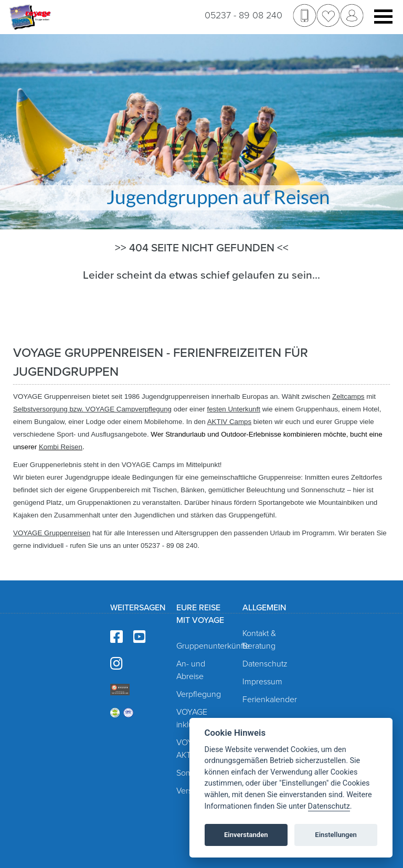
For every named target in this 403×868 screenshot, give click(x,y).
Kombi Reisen (61, 447)
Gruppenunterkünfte (213, 646)
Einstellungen (336, 835)
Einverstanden (246, 835)
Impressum (262, 682)
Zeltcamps (348, 396)
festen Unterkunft (234, 409)
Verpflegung (199, 694)
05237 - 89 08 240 (243, 15)
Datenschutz (265, 664)
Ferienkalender (270, 700)
